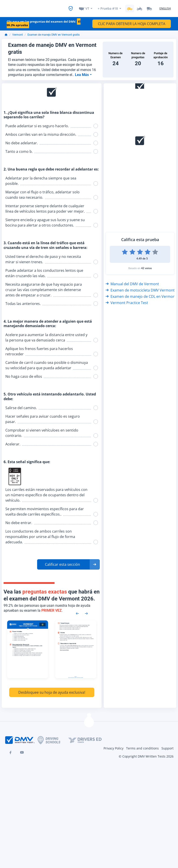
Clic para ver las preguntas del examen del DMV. (44, 21)
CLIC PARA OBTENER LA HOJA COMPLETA (132, 21)
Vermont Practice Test (127, 300)
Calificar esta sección (63, 562)
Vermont (18, 32)
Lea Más (82, 72)
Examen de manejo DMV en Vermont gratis (54, 32)
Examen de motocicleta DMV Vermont (140, 287)
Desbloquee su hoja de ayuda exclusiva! (52, 690)
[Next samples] (86, 611)
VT (87, 7)
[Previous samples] (77, 611)
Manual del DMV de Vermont (132, 281)
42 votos (146, 265)
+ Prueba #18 (108, 7)
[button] (68, 562)
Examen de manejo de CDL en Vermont (141, 294)
